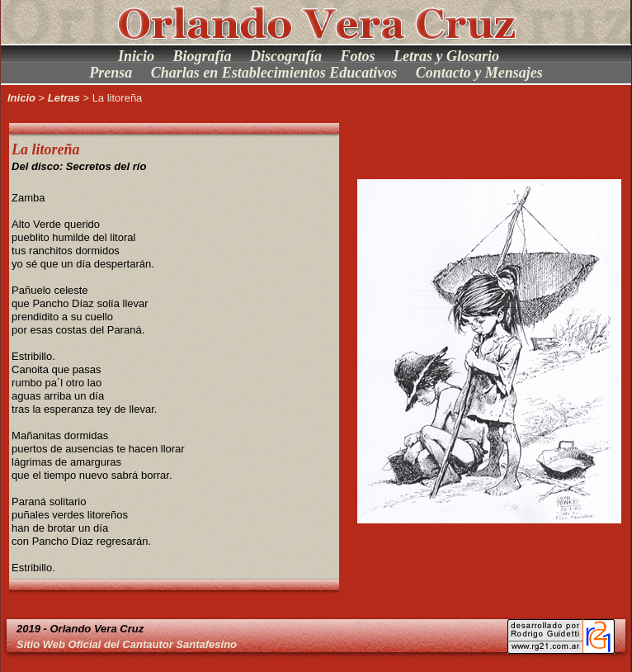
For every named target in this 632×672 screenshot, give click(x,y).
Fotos (358, 56)
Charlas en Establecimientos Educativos (274, 73)
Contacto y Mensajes (479, 73)
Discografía (286, 56)
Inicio (136, 56)
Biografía (202, 56)
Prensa (111, 73)
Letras (64, 98)
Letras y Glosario (446, 56)
